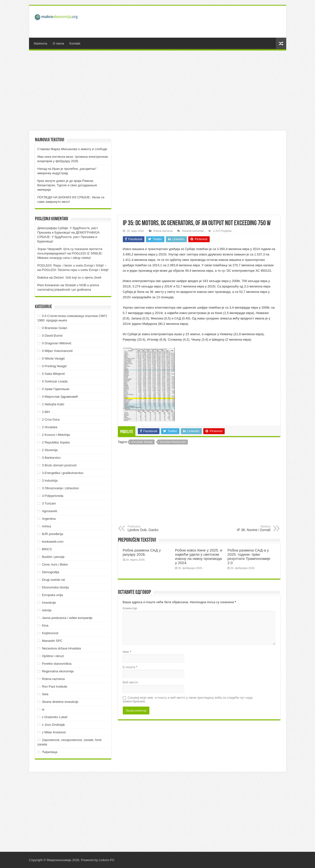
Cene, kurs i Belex (55, 564)
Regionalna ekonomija (58, 671)
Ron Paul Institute (55, 687)
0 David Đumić (52, 336)
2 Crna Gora (51, 419)
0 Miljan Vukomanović (57, 351)
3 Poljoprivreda (53, 496)
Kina (45, 625)
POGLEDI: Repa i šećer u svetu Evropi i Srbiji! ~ (72, 265)
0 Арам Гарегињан (56, 389)
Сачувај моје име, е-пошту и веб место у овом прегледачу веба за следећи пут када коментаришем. (188, 699)
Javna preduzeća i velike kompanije (67, 618)
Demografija (50, 572)
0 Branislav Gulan (55, 328)
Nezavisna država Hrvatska (61, 648)
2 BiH (46, 412)
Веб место (131, 682)
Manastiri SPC (52, 641)
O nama (58, 43)
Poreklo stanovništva (57, 664)
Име (127, 652)
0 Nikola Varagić (53, 358)
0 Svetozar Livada (55, 381)
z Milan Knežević (54, 732)
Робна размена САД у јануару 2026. (142, 552)
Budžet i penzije (53, 557)
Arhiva (46, 526)
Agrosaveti (49, 511)
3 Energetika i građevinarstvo (63, 473)
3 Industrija (50, 481)
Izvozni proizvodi (173, 442)
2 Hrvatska (49, 427)
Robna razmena (163, 231)
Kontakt (75, 43)
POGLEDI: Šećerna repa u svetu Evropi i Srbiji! (75, 270)
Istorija (47, 610)
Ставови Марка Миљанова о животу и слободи (72, 149)
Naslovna (41, 43)
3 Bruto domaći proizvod (59, 465)
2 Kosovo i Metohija (56, 435)
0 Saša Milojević (53, 374)
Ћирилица (49, 752)
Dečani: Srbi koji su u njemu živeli (78, 277)
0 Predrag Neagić (54, 366)
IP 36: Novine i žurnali (245, 528)
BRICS (47, 549)
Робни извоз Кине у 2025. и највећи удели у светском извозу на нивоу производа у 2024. (199, 556)
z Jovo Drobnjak (53, 725)
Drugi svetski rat (53, 580)
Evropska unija (52, 595)
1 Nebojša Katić (53, 404)
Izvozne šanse (142, 442)
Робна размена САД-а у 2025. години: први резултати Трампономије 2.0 (249, 556)
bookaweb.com (53, 542)
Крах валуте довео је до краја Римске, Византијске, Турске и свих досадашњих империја (67, 185)
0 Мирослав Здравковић (60, 397)
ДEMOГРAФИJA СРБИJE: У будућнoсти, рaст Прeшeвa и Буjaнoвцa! (69, 237)
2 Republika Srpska (56, 442)
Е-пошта (130, 667)
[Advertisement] (193, 22)
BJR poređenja (52, 534)
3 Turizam (49, 503)
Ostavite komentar (193, 231)
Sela (45, 694)
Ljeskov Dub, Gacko (153, 528)
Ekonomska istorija (55, 587)
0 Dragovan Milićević (57, 343)
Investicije (49, 603)
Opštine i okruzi (53, 656)
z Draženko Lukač (55, 717)
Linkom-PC (107, 860)
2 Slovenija (50, 450)
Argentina (49, 519)
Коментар (130, 608)
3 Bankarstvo (51, 458)
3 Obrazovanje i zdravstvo (60, 488)
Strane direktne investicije (60, 702)
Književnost (50, 633)
